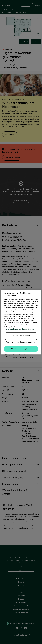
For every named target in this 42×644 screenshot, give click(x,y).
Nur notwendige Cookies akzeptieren (21, 342)
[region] (21, 322)
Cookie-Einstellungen (21, 335)
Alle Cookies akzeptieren (21, 349)
